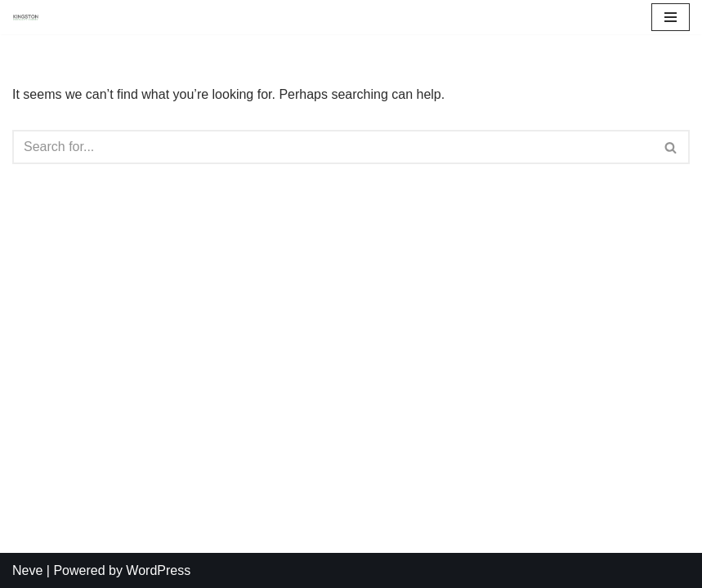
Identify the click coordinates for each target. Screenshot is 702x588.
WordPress (158, 570)
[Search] (333, 147)
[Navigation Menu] (671, 17)
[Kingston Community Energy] (25, 17)
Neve (27, 570)
